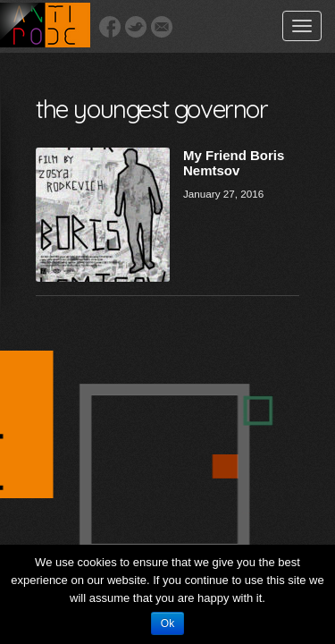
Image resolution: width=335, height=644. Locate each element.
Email (162, 27)
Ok (167, 623)
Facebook (110, 27)
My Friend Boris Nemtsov (234, 163)
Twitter (136, 27)
